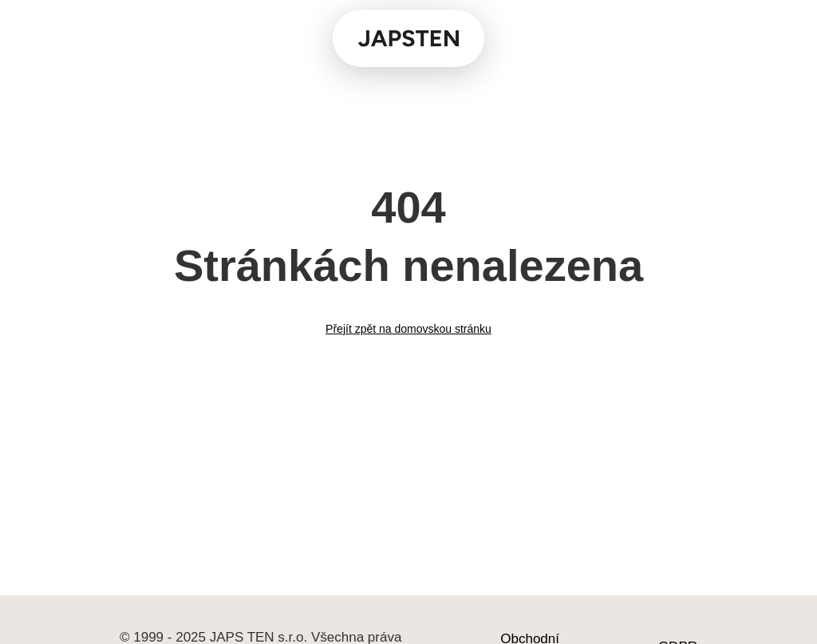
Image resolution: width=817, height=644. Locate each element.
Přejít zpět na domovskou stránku (408, 329)
